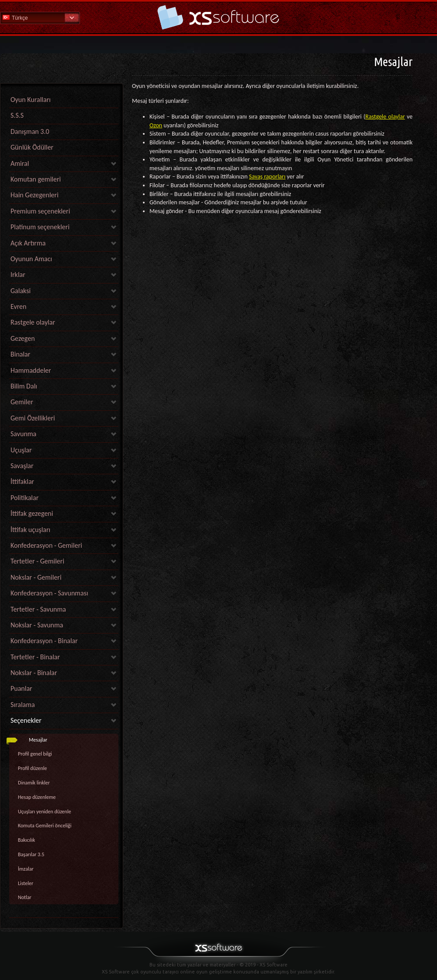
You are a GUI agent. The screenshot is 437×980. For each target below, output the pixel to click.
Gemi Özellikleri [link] (33, 418)
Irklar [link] (18, 275)
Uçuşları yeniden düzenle (45, 812)
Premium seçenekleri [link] (40, 211)
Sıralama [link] (23, 705)
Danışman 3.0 (30, 131)
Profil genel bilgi (35, 754)
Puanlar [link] (21, 688)
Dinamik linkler (34, 783)
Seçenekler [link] (26, 720)
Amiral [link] (20, 163)
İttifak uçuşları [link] (30, 530)
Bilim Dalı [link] (24, 386)
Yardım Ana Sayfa (218, 17)
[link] (64, 915)
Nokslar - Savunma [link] (37, 625)
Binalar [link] (20, 354)
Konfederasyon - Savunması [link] (49, 593)
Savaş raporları (267, 177)
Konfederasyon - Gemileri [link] (46, 545)
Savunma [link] (23, 434)
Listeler (26, 883)
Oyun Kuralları (31, 100)
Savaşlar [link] (22, 466)
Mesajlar (38, 740)
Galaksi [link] (21, 291)
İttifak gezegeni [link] (32, 513)
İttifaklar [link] (22, 481)
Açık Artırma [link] (28, 243)
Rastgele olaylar (385, 117)
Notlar (25, 897)
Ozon (156, 125)
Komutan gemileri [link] (36, 179)
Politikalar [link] (24, 498)
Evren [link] (18, 306)
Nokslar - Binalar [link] (34, 673)
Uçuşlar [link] (21, 450)
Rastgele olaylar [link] (33, 322)
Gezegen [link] (23, 338)
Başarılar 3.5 (31, 854)
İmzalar (26, 869)
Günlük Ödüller (32, 147)
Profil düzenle (32, 768)
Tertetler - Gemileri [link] (37, 561)
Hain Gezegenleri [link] (35, 195)
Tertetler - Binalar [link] (35, 657)
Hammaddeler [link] (31, 370)
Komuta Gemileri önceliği (45, 826)
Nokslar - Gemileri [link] (36, 577)
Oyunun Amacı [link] (31, 259)
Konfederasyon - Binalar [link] (44, 641)
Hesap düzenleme (37, 797)
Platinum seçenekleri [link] (40, 227)
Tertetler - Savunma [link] (38, 609)
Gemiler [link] (22, 402)
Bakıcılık (26, 840)
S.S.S (17, 115)
